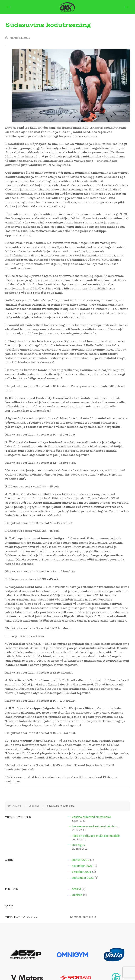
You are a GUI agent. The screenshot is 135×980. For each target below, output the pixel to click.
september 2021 (83, 878)
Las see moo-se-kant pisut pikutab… (95, 826)
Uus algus (78, 845)
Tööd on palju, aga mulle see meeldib (96, 836)
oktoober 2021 (82, 872)
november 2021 (82, 866)
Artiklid (76, 889)
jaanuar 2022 (81, 860)
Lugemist (34, 806)
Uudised (77, 895)
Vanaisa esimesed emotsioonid (91, 817)
